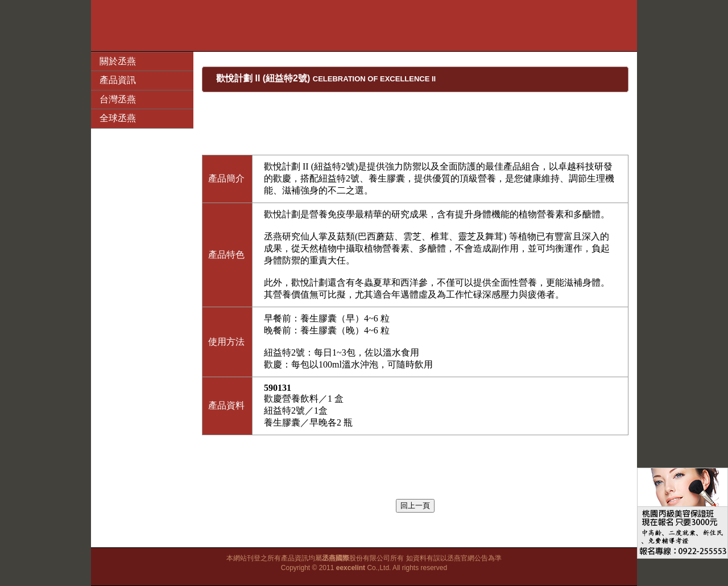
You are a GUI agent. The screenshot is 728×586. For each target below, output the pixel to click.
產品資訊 (118, 80)
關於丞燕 (118, 61)
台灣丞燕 (118, 99)
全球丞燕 (118, 118)
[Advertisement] (364, 26)
